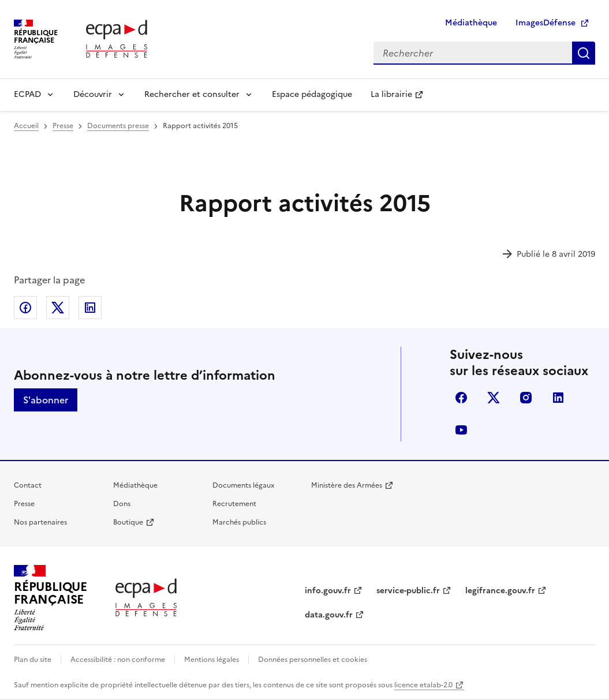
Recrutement (234, 504)
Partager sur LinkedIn (90, 308)
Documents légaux (243, 485)
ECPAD (27, 94)
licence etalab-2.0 (423, 685)
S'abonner (46, 400)
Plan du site (33, 660)
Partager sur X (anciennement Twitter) (58, 308)
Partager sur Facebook (25, 308)
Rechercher (584, 53)
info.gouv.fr (328, 591)
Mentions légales (212, 660)
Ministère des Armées (347, 485)
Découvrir (93, 94)
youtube (461, 430)
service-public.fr (408, 591)
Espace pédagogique (312, 94)
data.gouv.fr (329, 615)
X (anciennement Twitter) (494, 398)
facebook (461, 398)
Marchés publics (239, 522)
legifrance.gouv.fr (500, 591)
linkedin (558, 398)
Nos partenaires (40, 522)
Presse (24, 504)
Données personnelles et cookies (313, 660)
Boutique (128, 522)
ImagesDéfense (546, 23)
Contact (28, 485)
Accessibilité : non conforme (118, 660)
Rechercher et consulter (192, 94)
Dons (122, 504)
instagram (526, 398)
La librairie (391, 94)
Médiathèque (471, 23)
